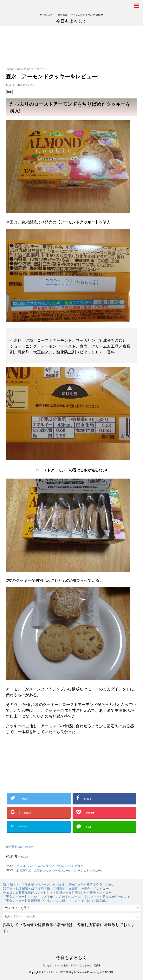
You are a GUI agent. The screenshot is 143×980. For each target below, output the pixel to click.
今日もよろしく (71, 21)
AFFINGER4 (107, 972)
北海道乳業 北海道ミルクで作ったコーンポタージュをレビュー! (59, 870)
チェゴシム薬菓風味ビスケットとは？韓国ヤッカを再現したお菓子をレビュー (57, 893)
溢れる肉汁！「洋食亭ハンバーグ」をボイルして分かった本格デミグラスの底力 (59, 884)
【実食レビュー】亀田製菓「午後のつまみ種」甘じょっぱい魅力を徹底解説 (56, 901)
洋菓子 (13, 847)
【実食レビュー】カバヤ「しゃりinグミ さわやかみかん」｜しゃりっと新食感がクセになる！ (68, 897)
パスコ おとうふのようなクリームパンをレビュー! (50, 866)
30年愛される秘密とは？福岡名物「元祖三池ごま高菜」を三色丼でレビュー (56, 889)
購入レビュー (26, 847)
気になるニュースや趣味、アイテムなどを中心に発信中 (72, 965)
